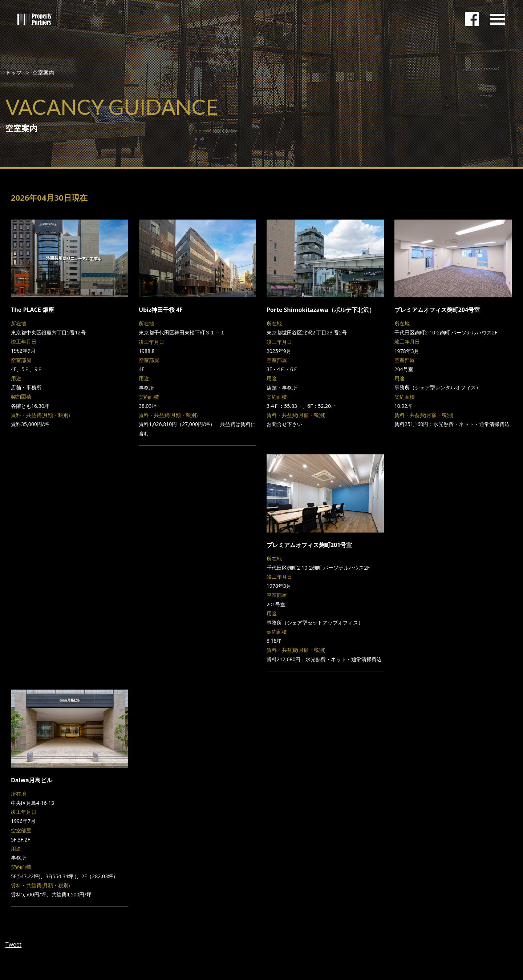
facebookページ (472, 20)
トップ (14, 72)
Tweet (14, 944)
